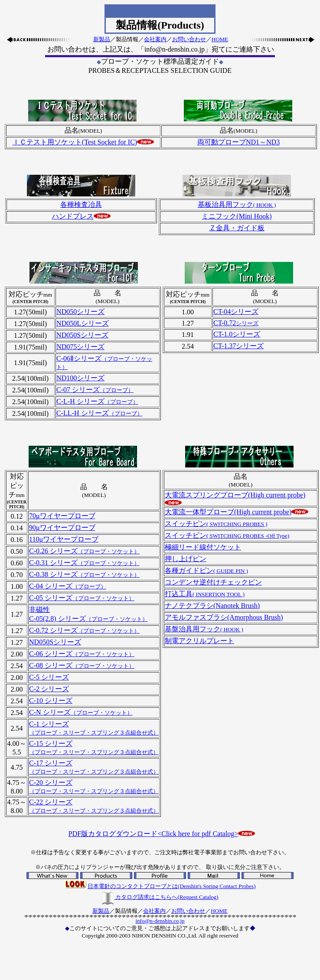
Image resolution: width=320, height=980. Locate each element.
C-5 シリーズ (49, 677)
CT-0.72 (236, 323)
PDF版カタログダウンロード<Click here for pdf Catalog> (153, 834)
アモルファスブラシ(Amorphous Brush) (224, 617)
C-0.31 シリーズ (84, 563)
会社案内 (155, 39)
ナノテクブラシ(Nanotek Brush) (212, 606)
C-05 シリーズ (82, 598)
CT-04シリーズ (236, 312)
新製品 (102, 39)
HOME (220, 39)
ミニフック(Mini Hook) (237, 216)
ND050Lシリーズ (83, 323)
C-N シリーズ (81, 712)
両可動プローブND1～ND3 (238, 142)
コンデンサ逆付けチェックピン (213, 582)
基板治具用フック (237, 204)
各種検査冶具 (81, 204)
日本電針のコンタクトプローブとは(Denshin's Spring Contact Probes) (172, 886)
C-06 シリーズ (82, 654)
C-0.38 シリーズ (84, 574)
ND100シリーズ (80, 378)
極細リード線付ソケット (203, 547)
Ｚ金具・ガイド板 (237, 228)
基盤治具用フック (204, 629)
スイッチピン (216, 524)
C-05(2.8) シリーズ (88, 619)
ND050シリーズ (80, 312)
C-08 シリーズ (82, 665)
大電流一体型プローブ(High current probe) (228, 512)
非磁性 (39, 609)
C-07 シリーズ (95, 390)
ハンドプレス (73, 216)
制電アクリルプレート (199, 641)
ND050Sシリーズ (82, 335)
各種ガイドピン (206, 570)
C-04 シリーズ (68, 586)
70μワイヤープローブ (62, 516)
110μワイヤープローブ (64, 539)
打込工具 (205, 594)
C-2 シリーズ (49, 689)
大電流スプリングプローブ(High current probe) (235, 495)
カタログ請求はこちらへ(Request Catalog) (160, 897)
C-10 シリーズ (51, 701)
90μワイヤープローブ (62, 528)
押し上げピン (186, 559)
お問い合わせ (189, 39)
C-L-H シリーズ (97, 401)
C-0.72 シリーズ (84, 630)
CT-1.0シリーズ (237, 334)
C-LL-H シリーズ (99, 413)
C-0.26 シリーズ (84, 551)
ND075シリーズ (80, 347)
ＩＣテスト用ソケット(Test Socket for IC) (75, 142)
